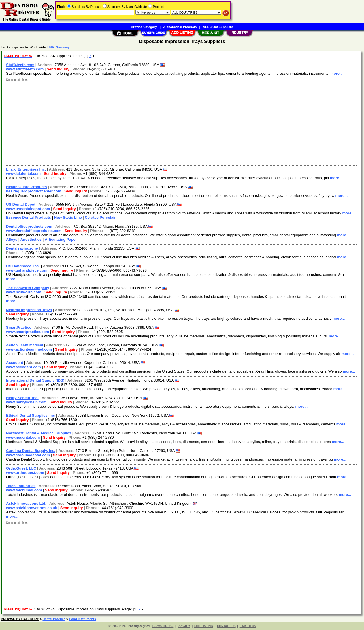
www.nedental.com (23, 437)
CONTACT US (226, 626)
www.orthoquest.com (25, 473)
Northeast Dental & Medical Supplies (39, 433)
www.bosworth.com (24, 292)
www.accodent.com (23, 367)
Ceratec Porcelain (101, 217)
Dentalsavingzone (22, 248)
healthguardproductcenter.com (34, 191)
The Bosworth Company (28, 288)
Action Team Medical (24, 345)
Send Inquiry (58, 69)
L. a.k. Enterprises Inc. (26, 169)
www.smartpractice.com (28, 332)
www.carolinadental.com (28, 455)
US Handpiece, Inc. (23, 266)
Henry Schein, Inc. (22, 398)
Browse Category (144, 27)
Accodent (15, 363)
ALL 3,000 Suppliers (218, 27)
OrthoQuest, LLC (21, 468)
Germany (63, 47)
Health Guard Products (27, 187)
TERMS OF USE (163, 626)
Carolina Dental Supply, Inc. (31, 451)
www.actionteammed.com (29, 349)
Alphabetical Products (180, 27)
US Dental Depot (21, 204)
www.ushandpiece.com (27, 270)
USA (51, 47)
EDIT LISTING (204, 626)
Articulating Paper (61, 239)
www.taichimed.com (24, 490)
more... (336, 73)
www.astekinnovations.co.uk (32, 508)
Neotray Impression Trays (29, 310)
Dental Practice (54, 619)
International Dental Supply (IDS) (35, 380)
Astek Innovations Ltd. (26, 503)
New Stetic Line (68, 217)
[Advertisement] (177, 122)
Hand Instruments (82, 619)
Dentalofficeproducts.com (29, 226)
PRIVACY (184, 626)
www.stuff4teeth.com (25, 69)
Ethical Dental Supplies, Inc (31, 415)
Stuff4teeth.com (20, 65)
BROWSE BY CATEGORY (20, 619)
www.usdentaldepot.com (28, 209)
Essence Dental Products (29, 217)
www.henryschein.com (26, 402)
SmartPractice (19, 327)
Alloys (12, 239)
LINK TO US (248, 626)
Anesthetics (31, 239)
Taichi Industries (21, 486)
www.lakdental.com (23, 174)
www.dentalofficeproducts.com (34, 231)
